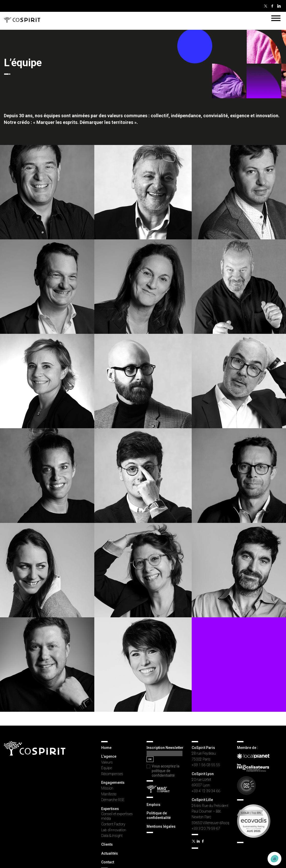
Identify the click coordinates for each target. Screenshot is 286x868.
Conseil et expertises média (117, 816)
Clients (107, 844)
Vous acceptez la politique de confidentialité (166, 771)
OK (150, 759)
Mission (107, 788)
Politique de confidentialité (159, 815)
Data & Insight (112, 836)
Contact (108, 862)
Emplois (154, 805)
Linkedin (279, 6)
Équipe (107, 768)
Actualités (110, 853)
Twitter (265, 6)
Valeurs (107, 762)
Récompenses (112, 774)
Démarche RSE (113, 800)
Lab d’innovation (114, 830)
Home (106, 748)
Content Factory (113, 824)
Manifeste (109, 794)
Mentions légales (161, 826)
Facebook (272, 6)
